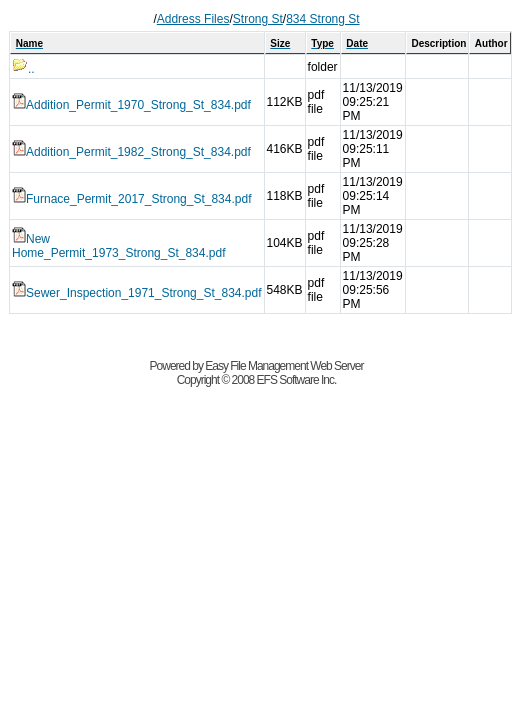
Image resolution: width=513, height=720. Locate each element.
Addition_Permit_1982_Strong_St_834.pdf (131, 152)
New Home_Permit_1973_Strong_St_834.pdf (118, 246)
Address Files (193, 19)
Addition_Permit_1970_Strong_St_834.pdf (131, 105)
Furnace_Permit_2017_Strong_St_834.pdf (132, 199)
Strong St (258, 19)
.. (23, 69)
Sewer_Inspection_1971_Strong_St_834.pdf (137, 293)
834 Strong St (322, 19)
